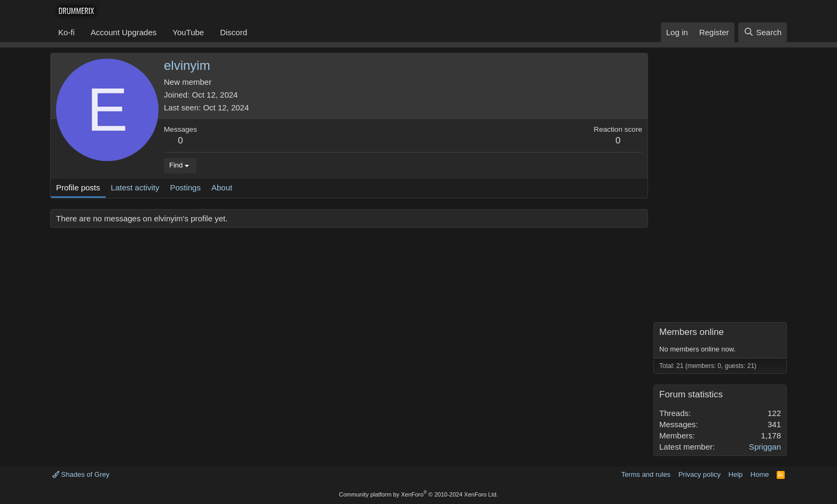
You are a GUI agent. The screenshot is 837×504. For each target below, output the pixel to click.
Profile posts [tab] (78, 187)
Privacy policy (700, 474)
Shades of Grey (81, 474)
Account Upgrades (124, 32)
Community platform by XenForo (418, 494)
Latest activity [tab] (135, 187)
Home (760, 474)
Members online (692, 332)
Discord (234, 32)
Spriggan (765, 447)
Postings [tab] (185, 187)
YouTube (188, 32)
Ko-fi (66, 32)
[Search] (763, 32)
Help (736, 474)
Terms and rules (646, 474)
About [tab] (222, 187)
